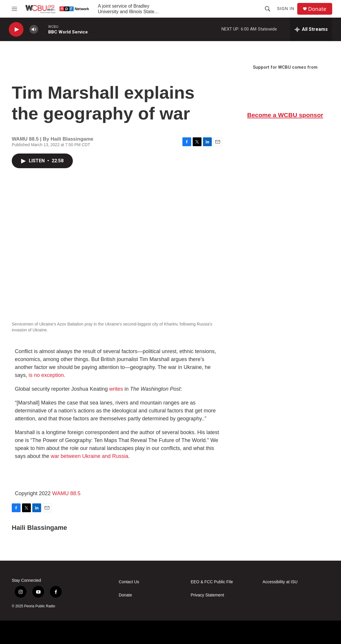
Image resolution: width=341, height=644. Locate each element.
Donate (317, 9)
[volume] (34, 29)
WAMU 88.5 (66, 493)
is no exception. (47, 375)
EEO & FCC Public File (212, 582)
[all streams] (311, 29)
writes (116, 389)
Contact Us (129, 582)
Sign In (286, 9)
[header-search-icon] (268, 9)
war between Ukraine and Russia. (90, 456)
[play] (16, 29)
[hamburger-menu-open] (14, 9)
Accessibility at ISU (280, 582)
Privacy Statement (207, 595)
